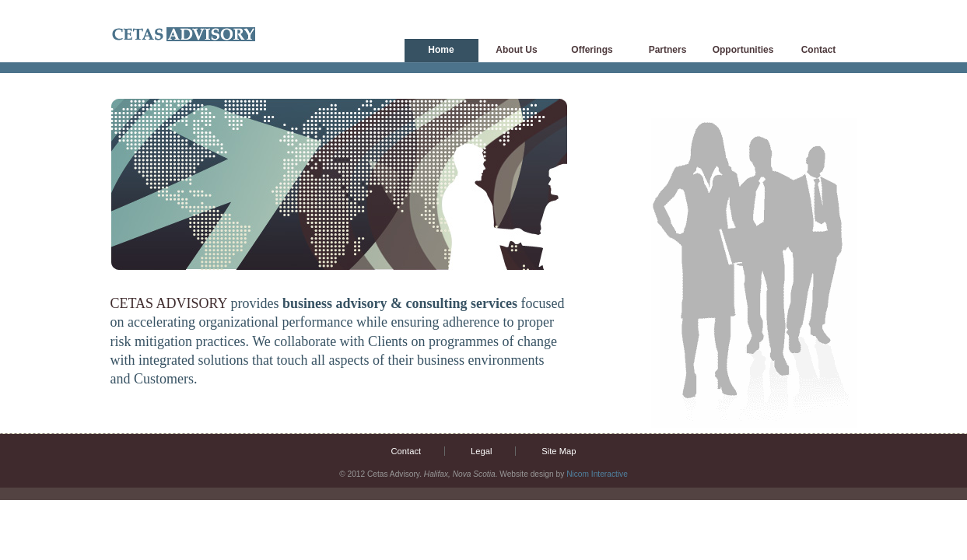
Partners (668, 50)
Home (441, 50)
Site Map (559, 451)
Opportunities (743, 50)
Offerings (592, 50)
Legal (481, 451)
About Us (516, 50)
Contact (819, 50)
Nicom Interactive (597, 474)
